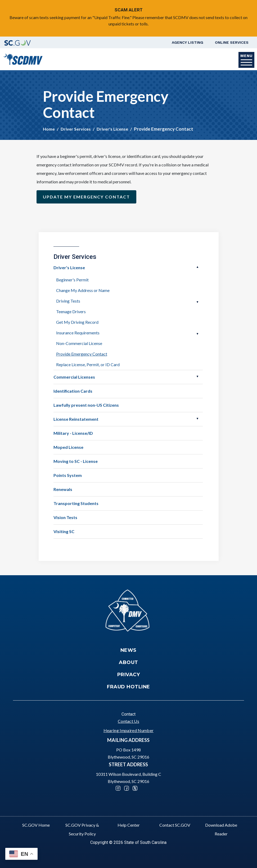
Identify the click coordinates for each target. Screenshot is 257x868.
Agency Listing (188, 42)
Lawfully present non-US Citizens (86, 405)
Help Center (129, 825)
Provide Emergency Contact (82, 354)
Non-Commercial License (79, 343)
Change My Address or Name (83, 290)
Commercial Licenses (74, 377)
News (128, 650)
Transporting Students (76, 503)
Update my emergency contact (86, 197)
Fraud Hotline (128, 687)
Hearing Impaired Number (128, 730)
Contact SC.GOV (175, 825)
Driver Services (76, 129)
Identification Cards (73, 391)
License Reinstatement (76, 419)
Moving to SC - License (76, 461)
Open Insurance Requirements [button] (197, 334)
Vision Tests (65, 517)
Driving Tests (68, 301)
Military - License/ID (73, 433)
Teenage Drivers (71, 311)
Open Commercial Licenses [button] (197, 377)
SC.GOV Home (36, 825)
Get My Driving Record (77, 322)
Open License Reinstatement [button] (197, 419)
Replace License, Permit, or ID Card (88, 364)
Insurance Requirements (78, 333)
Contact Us (128, 721)
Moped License (68, 447)
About (128, 662)
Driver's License (112, 129)
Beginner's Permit (72, 280)
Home (49, 129)
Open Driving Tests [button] (197, 302)
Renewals (63, 489)
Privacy (129, 675)
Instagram (118, 788)
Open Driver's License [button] (197, 267)
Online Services (232, 42)
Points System (68, 475)
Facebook (127, 788)
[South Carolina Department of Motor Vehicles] (23, 59)
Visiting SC (64, 531)
